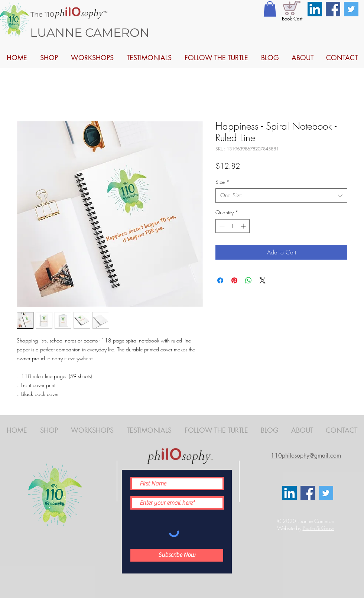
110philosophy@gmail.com (306, 456)
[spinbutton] (233, 226)
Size (222, 182)
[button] (270, 9)
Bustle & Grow (318, 528)
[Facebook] (333, 9)
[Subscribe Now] (177, 555)
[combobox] (281, 196)
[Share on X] (263, 280)
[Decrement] (221, 226)
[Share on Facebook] (220, 280)
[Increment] (244, 226)
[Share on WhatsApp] (248, 280)
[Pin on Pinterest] (234, 280)
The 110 (42, 14)
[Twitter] (351, 9)
